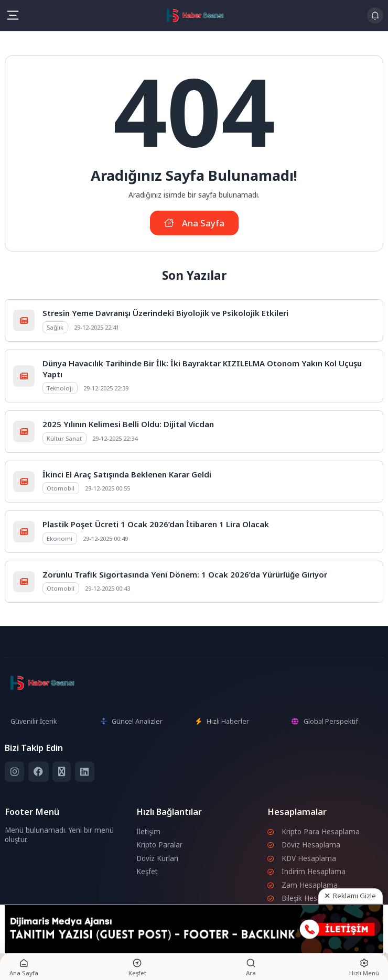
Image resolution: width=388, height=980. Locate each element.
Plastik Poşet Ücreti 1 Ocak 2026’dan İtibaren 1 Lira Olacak (156, 524)
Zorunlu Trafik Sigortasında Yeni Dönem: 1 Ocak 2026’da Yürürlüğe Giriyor (185, 574)
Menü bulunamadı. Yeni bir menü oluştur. (59, 835)
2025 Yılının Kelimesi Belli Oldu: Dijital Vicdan (128, 424)
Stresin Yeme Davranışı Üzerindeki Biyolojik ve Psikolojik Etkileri (165, 313)
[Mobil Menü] (13, 15)
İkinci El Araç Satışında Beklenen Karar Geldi (127, 474)
